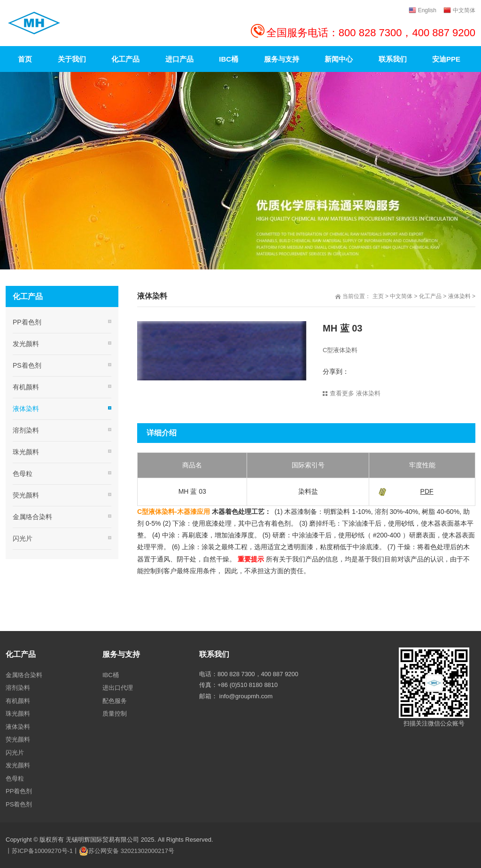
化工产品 (430, 296)
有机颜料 (26, 387)
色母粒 (23, 473)
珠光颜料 (26, 452)
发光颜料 (26, 344)
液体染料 (459, 296)
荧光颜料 (26, 495)
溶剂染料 (26, 430)
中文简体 (401, 296)
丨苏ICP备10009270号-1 (39, 851)
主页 (378, 296)
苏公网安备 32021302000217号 (131, 851)
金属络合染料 (32, 517)
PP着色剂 (27, 322)
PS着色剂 (27, 365)
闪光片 (23, 538)
